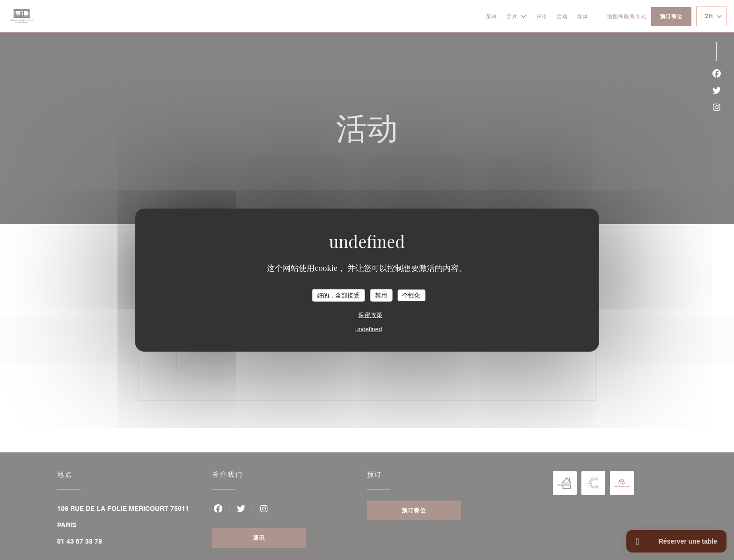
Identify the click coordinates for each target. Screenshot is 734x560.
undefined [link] (369, 329)
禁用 (381, 295)
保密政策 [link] (370, 315)
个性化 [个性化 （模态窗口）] (411, 295)
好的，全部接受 (338, 295)
